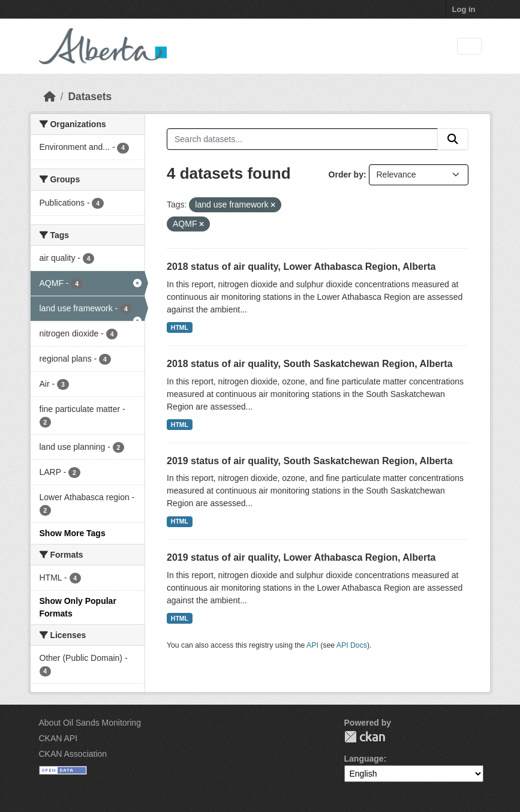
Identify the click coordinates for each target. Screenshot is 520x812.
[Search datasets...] (302, 139)
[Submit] (453, 139)
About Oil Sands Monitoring (90, 723)
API (312, 645)
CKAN (365, 737)
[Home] (50, 97)
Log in (464, 9)
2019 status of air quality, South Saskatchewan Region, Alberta (310, 461)
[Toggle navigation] (469, 46)
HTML (180, 327)
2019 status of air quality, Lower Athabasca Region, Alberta (301, 557)
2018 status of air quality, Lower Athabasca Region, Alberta (301, 267)
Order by (346, 175)
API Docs (352, 645)
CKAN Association (73, 754)
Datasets (90, 97)
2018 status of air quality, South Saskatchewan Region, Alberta (310, 364)
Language (364, 759)
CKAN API (58, 738)
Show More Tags (73, 533)
